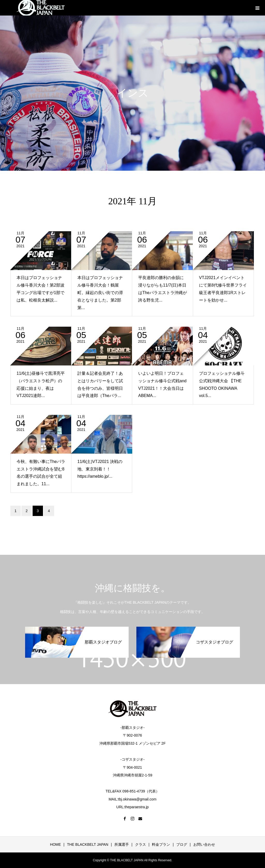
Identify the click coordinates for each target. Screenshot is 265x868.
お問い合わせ (204, 844)
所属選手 (122, 844)
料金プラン (161, 844)
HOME (55, 844)
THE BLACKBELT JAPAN (88, 844)
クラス (141, 844)
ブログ (182, 844)
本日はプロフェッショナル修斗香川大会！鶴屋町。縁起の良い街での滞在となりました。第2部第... (100, 293)
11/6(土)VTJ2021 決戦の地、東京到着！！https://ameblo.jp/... (100, 469)
